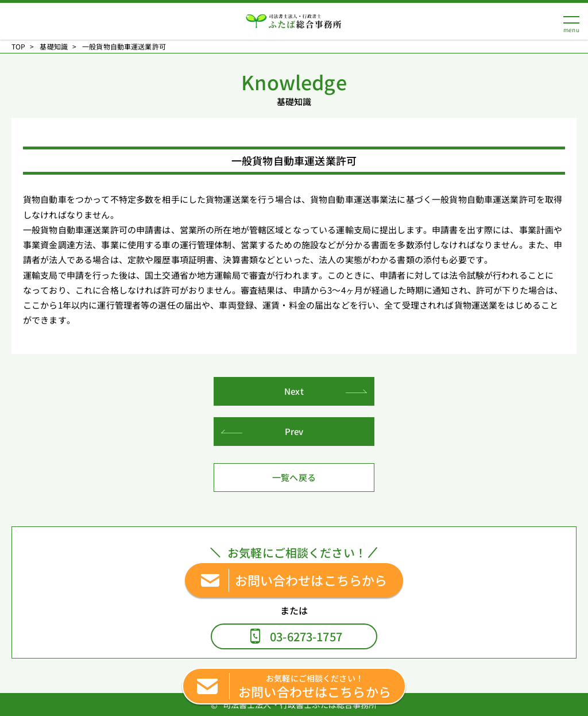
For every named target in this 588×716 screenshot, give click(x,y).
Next (294, 391)
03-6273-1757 (306, 636)
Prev (294, 431)
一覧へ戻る (294, 477)
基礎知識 (54, 47)
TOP (18, 47)
